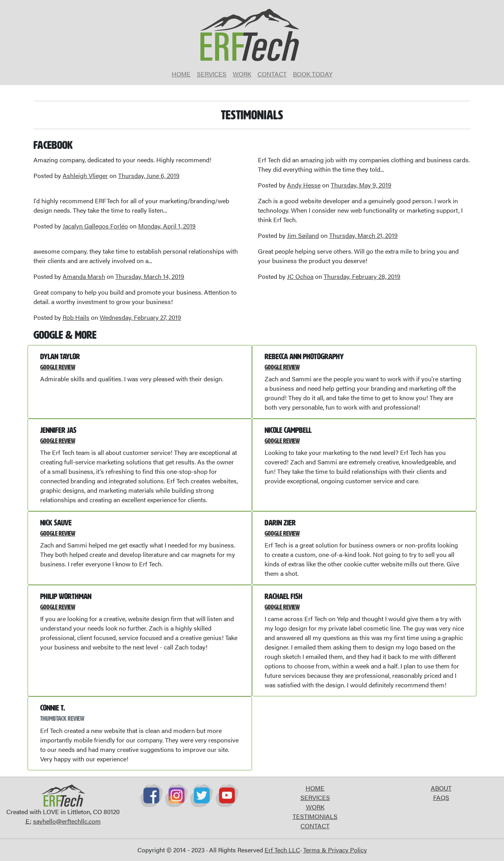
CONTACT (272, 74)
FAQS (441, 797)
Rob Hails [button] (76, 317)
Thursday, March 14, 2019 (150, 276)
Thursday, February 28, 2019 (362, 276)
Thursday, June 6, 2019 (149, 175)
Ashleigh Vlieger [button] (85, 175)
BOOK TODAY (313, 74)
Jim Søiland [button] (303, 235)
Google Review (58, 367)
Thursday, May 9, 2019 (361, 185)
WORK (242, 74)
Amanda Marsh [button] (84, 276)
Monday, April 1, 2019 (167, 226)
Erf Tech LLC (283, 850)
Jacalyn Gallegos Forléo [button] (95, 226)
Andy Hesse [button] (304, 185)
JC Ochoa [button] (300, 276)
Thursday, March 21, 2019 (363, 235)
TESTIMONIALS (315, 816)
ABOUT (441, 788)
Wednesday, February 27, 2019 (140, 317)
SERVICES (212, 74)
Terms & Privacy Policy (335, 850)
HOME (181, 74)
